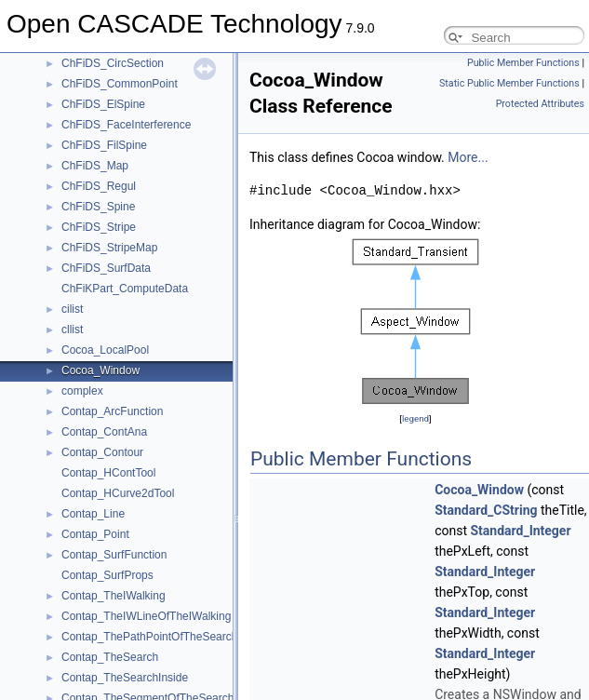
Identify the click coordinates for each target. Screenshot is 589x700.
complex (82, 391)
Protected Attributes (540, 104)
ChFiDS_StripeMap (109, 248)
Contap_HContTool (108, 473)
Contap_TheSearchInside (125, 678)
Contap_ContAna (104, 432)
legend (415, 418)
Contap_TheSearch (110, 657)
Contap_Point (95, 534)
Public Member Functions (523, 63)
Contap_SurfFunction (114, 555)
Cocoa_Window (100, 370)
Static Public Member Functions (509, 83)
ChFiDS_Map (95, 166)
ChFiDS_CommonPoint (120, 84)
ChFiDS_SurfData (106, 268)
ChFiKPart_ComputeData (125, 289)
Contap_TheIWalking (114, 596)
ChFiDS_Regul (99, 186)
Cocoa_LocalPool (105, 350)
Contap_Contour (102, 452)
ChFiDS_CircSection (113, 63)
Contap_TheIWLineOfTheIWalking (146, 616)
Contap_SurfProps (107, 575)
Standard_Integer (520, 531)
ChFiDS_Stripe (99, 227)
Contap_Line (93, 514)
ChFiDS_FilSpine (104, 145)
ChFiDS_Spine (98, 207)
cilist (72, 309)
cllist (72, 330)
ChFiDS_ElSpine (103, 104)
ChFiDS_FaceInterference (126, 125)
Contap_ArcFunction (112, 411)
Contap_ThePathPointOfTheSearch (149, 637)
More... (468, 157)
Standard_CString (486, 510)
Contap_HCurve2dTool (118, 493)
